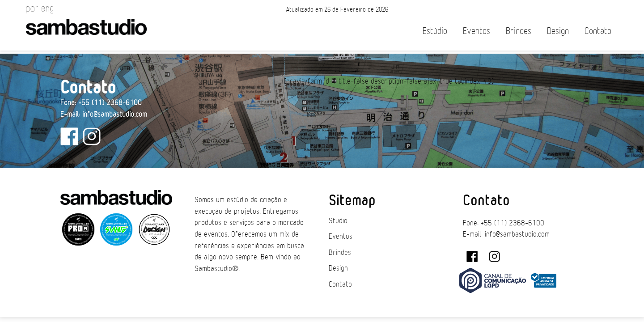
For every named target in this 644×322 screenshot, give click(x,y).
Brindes (519, 31)
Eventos (477, 31)
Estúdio (435, 31)
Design (558, 31)
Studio (338, 221)
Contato (598, 31)
